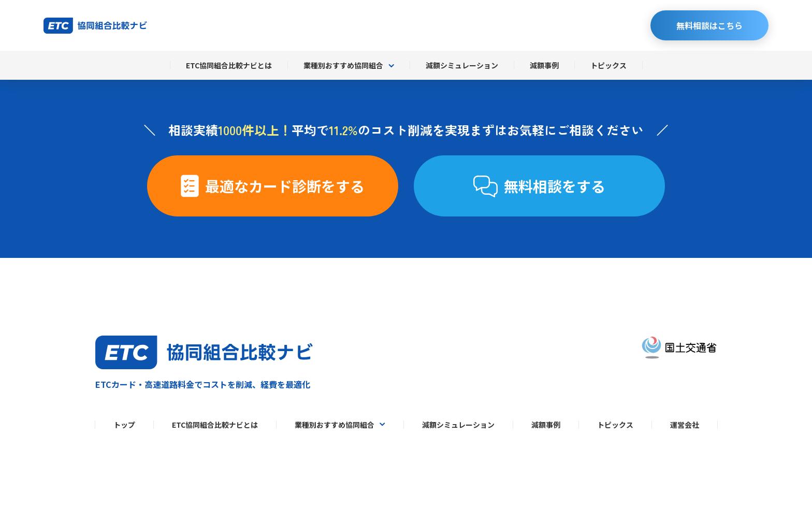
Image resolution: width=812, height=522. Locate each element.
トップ (124, 425)
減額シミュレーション (462, 65)
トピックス (608, 65)
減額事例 (544, 65)
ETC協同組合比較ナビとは (229, 65)
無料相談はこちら (709, 25)
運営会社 (685, 425)
